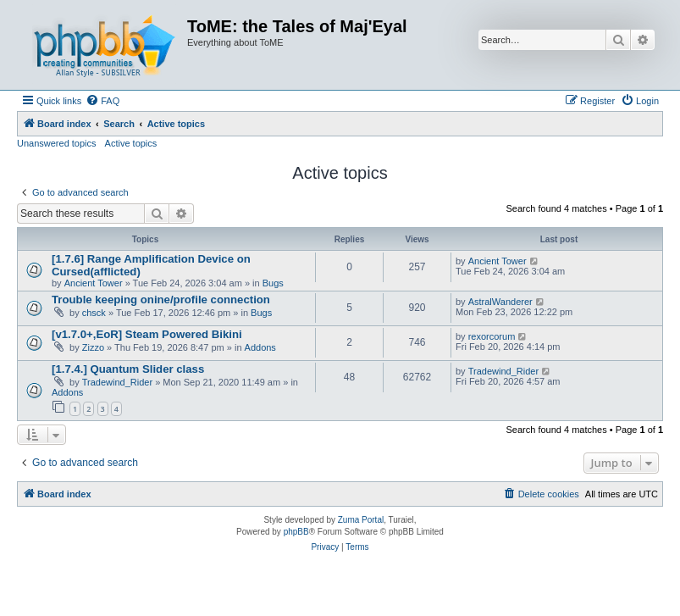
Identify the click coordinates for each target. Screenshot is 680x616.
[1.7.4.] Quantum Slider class (128, 369)
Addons (260, 347)
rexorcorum (492, 336)
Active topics (131, 143)
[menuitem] (102, 101)
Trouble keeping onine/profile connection (161, 300)
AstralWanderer (500, 302)
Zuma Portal (361, 520)
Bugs (273, 283)
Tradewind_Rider (117, 382)
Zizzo (93, 347)
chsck (94, 313)
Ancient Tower (94, 283)
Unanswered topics (57, 143)
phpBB (296, 532)
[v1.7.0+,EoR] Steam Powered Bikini (147, 334)
